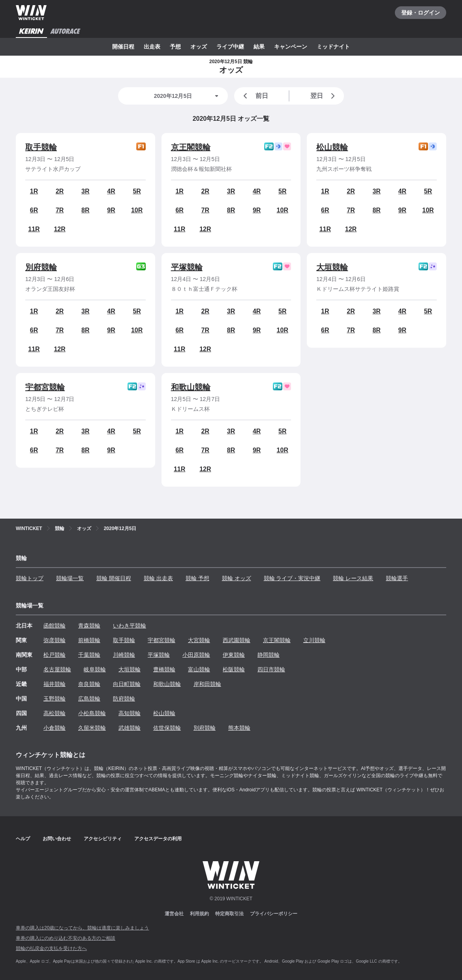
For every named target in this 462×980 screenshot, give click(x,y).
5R (137, 191)
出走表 (152, 47)
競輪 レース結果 (353, 578)
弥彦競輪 (54, 640)
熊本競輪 (239, 728)
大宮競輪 (199, 640)
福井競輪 (54, 684)
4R (111, 191)
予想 (175, 47)
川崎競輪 (124, 655)
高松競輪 (54, 713)
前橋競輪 (89, 640)
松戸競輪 (54, 655)
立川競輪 (314, 640)
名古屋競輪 (57, 669)
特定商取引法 (229, 914)
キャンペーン (291, 47)
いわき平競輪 (130, 626)
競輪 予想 (197, 578)
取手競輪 (41, 147)
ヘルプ (23, 839)
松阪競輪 (234, 669)
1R (34, 191)
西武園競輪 (237, 640)
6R (34, 210)
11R (34, 229)
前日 (254, 96)
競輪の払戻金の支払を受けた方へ (51, 948)
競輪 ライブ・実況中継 (292, 578)
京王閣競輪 (191, 147)
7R (60, 210)
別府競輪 (41, 267)
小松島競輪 (92, 713)
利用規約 (199, 914)
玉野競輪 (54, 699)
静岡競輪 (269, 655)
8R (85, 210)
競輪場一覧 (70, 578)
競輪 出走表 (158, 578)
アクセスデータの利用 (158, 839)
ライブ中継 (230, 47)
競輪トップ (30, 578)
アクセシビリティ (103, 839)
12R (59, 229)
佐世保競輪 (167, 728)
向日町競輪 (127, 684)
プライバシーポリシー (274, 914)
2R (60, 191)
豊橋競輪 (164, 669)
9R (111, 210)
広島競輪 (89, 699)
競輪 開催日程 (114, 578)
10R (137, 210)
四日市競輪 (271, 669)
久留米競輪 (92, 728)
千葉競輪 (89, 655)
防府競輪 (124, 699)
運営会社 (174, 914)
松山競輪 (332, 147)
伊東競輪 (234, 655)
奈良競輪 (89, 684)
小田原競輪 (196, 655)
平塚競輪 (187, 267)
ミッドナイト (333, 47)
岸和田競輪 (207, 684)
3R (85, 191)
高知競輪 (130, 713)
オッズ (199, 47)
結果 (259, 47)
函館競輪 (54, 626)
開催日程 (123, 47)
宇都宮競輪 (45, 387)
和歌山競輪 (191, 387)
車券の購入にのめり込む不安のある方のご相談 (66, 938)
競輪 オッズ (237, 578)
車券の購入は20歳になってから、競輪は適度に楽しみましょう (82, 928)
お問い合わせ (57, 839)
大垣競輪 (332, 267)
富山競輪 (199, 669)
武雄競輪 (130, 728)
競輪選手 (397, 578)
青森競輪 (89, 626)
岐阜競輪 (95, 669)
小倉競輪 (54, 728)
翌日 (324, 96)
